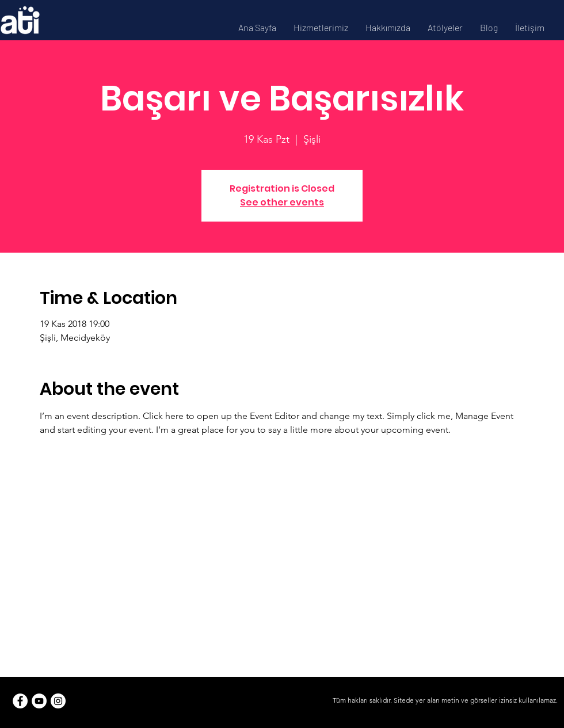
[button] (321, 27)
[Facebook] (20, 701)
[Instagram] (58, 701)
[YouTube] (39, 701)
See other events (282, 202)
